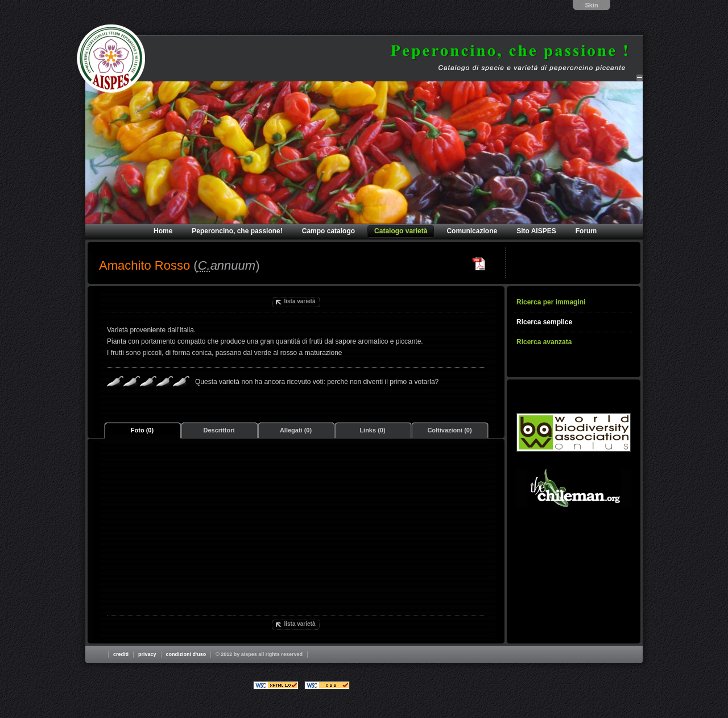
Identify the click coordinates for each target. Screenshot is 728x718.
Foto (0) (142, 430)
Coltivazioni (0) (449, 430)
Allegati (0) (296, 430)
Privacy (147, 654)
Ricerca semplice (544, 322)
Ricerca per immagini (551, 302)
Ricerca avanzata (544, 342)
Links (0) (372, 430)
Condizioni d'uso (186, 654)
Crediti (121, 654)
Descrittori (219, 430)
